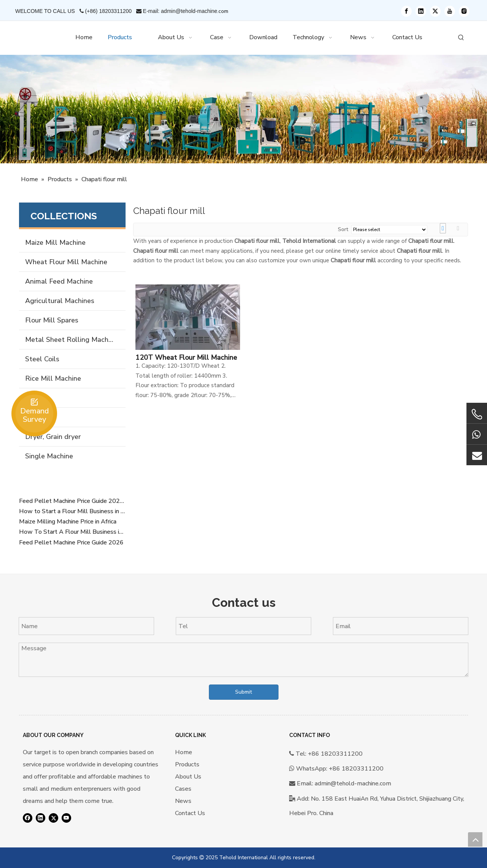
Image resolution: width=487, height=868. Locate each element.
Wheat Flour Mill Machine (66, 262)
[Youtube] (450, 11)
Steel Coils (42, 359)
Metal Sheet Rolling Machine (71, 340)
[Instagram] (464, 11)
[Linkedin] (421, 11)
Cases (183, 789)
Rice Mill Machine (53, 378)
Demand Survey (34, 415)
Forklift (36, 417)
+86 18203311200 (356, 769)
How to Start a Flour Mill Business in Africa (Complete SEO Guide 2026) (72, 511)
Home (184, 752)
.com (223, 11)
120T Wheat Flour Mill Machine (186, 357)
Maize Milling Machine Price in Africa (68, 522)
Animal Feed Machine (59, 281)
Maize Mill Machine (55, 243)
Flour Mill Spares (52, 320)
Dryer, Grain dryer (53, 437)
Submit (243, 692)
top (475, 839)
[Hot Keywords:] (461, 38)
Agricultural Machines (60, 301)
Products (187, 764)
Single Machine (49, 456)
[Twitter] (435, 11)
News (183, 801)
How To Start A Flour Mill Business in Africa (72, 532)
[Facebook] (406, 11)
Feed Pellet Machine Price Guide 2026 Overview (72, 501)
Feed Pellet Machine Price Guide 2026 (71, 542)
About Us (188, 777)
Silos (33, 398)
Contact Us (190, 813)
